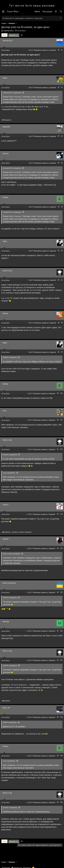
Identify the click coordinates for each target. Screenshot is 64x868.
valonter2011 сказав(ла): (12, 93)
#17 (61, 660)
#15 (61, 592)
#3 (62, 136)
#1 (62, 50)
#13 (61, 514)
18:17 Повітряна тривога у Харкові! (42, 50)
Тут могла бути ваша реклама (32, 6)
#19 (61, 756)
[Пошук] (61, 12)
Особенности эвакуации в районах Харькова (22, 18)
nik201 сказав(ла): (10, 722)
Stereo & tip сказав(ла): (12, 554)
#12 (61, 449)
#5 (62, 207)
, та (18, 532)
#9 (62, 352)
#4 (62, 163)
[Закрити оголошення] (60, 18)
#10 (61, 393)
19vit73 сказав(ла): (10, 598)
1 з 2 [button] (4, 35)
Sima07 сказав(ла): (10, 808)
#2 (62, 87)
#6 (62, 251)
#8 (62, 323)
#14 (61, 548)
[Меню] (3, 12)
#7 (62, 280)
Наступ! (14, 35)
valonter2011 (9, 31)
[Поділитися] (59, 50)
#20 (61, 802)
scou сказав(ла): (9, 473)
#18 (61, 717)
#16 (61, 631)
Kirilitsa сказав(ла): (10, 357)
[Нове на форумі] (56, 12)
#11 (61, 420)
